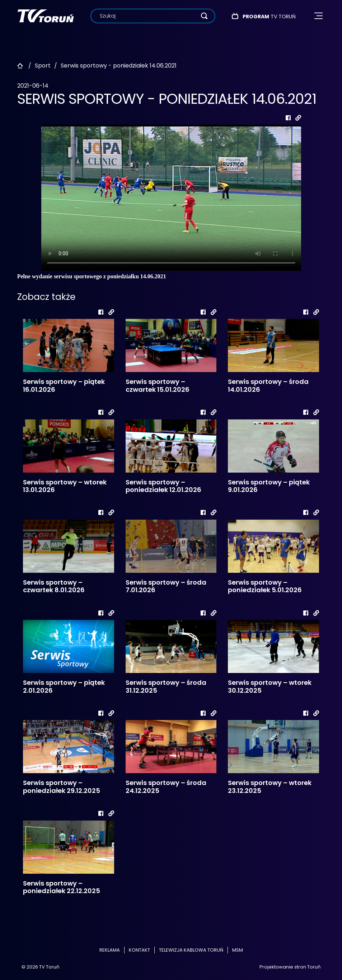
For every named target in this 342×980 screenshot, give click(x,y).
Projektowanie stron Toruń (290, 967)
